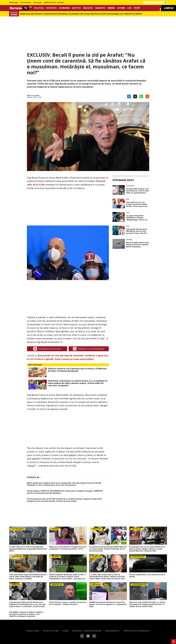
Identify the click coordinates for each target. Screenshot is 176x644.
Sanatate (100, 8)
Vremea (111, 8)
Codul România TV (112, 631)
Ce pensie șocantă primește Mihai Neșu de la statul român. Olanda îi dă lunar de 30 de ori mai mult (108, 549)
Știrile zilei (14, 3)
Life (129, 8)
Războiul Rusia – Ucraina (54, 3)
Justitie (76, 8)
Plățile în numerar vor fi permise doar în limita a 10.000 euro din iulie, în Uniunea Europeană (77, 370)
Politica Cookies (33, 631)
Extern (121, 8)
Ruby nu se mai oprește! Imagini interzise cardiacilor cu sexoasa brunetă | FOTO (68, 548)
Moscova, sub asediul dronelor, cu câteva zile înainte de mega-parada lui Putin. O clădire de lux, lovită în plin (147, 604)
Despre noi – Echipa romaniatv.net (87, 631)
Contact (65, 631)
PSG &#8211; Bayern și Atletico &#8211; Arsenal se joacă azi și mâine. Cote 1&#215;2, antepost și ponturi (26, 614)
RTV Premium (26, 3)
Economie (64, 8)
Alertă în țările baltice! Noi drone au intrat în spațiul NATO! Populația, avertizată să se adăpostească (137, 245)
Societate (51, 8)
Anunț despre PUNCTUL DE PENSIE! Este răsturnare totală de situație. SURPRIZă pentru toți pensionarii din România (65, 492)
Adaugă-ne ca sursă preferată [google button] (89, 349)
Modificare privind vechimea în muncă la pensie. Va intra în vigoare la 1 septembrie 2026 (108, 604)
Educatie (88, 8)
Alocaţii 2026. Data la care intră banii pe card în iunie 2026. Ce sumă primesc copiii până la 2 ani (137, 191)
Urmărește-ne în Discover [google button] (47, 349)
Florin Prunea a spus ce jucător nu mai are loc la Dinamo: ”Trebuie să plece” (68, 603)
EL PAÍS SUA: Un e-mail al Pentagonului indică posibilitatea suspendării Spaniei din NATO (28, 549)
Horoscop (37, 3)
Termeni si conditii (51, 631)
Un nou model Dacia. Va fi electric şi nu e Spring (147, 576)
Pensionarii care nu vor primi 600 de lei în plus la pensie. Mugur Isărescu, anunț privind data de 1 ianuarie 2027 (147, 549)
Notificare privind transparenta (137, 631)
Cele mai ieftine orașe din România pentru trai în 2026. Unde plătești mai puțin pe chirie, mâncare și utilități (28, 577)
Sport (137, 8)
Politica (39, 8)
